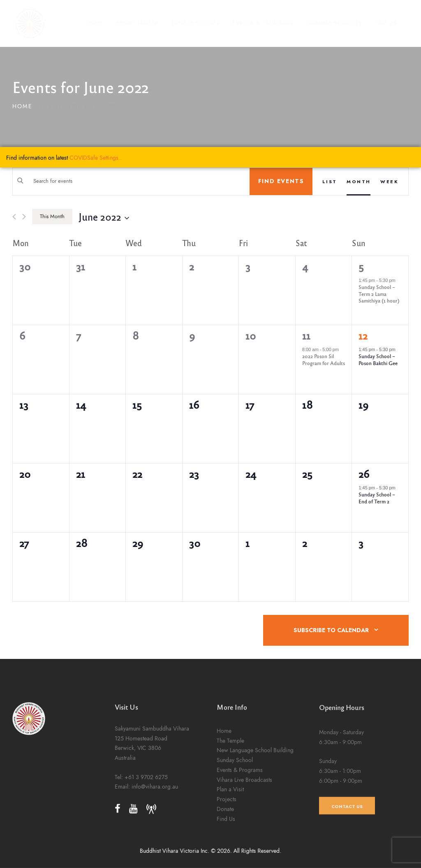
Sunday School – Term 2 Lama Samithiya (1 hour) (379, 294)
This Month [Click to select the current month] (52, 216)
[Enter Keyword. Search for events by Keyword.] (131, 181)
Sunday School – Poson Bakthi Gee (378, 360)
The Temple (230, 814)
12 (363, 335)
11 (306, 335)
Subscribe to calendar (331, 630)
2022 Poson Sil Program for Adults (324, 360)
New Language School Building (255, 824)
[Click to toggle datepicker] (104, 217)
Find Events (281, 181)
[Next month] (24, 217)
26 (364, 474)
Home (22, 106)
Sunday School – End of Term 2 (377, 498)
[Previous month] (14, 217)
